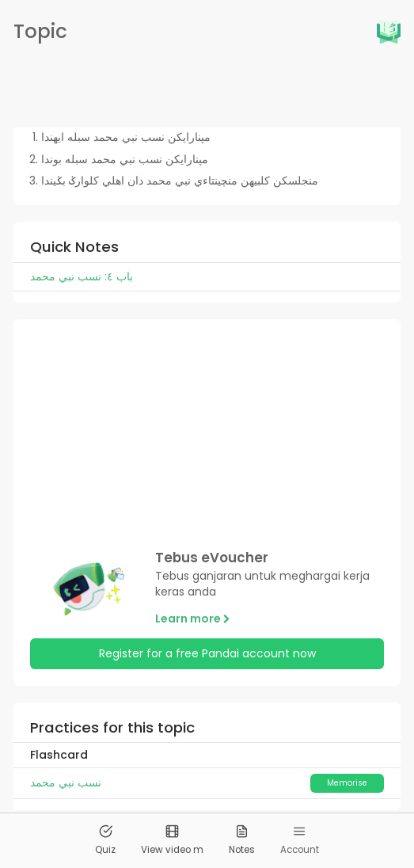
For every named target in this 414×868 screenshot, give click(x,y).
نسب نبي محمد (66, 782)
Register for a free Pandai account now (207, 653)
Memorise (347, 783)
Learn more (193, 619)
